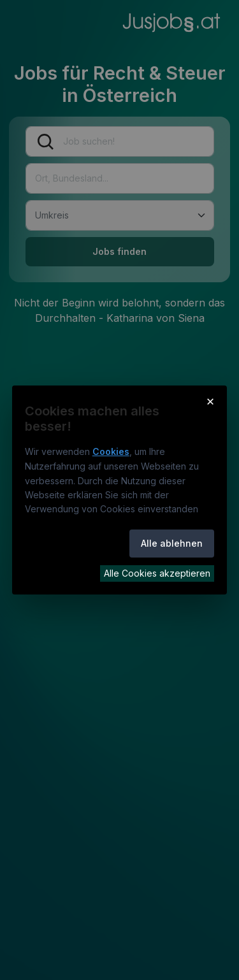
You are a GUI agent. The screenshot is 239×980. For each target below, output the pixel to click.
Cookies (111, 451)
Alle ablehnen (172, 543)
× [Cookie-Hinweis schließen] (211, 401)
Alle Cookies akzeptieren (157, 573)
